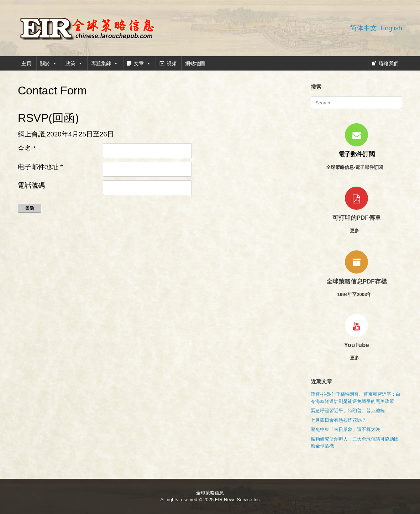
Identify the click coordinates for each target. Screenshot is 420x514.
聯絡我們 (389, 63)
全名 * (27, 148)
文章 (142, 63)
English (391, 28)
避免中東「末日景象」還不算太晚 (345, 429)
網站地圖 (195, 63)
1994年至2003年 (356, 294)
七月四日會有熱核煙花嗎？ (338, 420)
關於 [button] (48, 63)
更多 (357, 231)
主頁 (26, 63)
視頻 (172, 63)
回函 (30, 208)
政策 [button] (74, 63)
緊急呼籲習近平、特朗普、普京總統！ (350, 411)
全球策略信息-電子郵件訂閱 (357, 167)
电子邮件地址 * (40, 167)
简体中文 (363, 28)
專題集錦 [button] (105, 63)
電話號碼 (31, 185)
